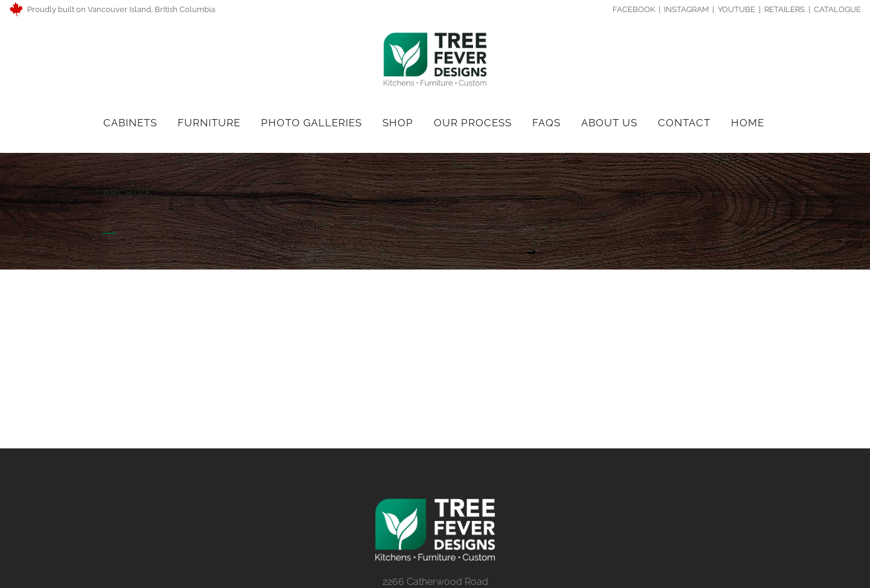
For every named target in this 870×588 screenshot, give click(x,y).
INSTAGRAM (686, 9)
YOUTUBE (736, 9)
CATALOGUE (837, 9)
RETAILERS (785, 9)
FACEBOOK (635, 9)
